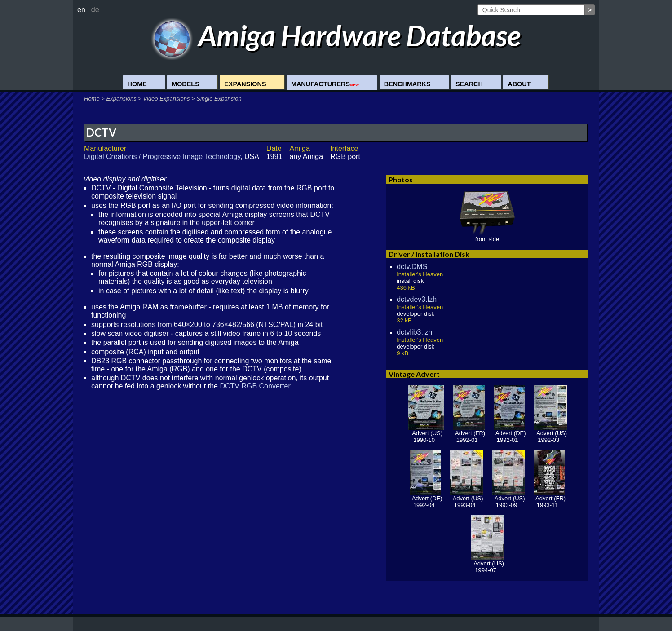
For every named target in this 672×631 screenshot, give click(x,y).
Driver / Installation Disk (429, 254)
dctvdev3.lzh (417, 299)
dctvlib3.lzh (414, 332)
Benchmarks (407, 84)
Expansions (245, 84)
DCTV (101, 132)
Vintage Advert (414, 374)
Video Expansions (167, 99)
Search (469, 84)
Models (186, 84)
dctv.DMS (412, 267)
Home (137, 84)
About (519, 84)
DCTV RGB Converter (255, 386)
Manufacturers (325, 84)
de (95, 10)
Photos (401, 179)
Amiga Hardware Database (336, 35)
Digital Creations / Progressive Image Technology (162, 157)
